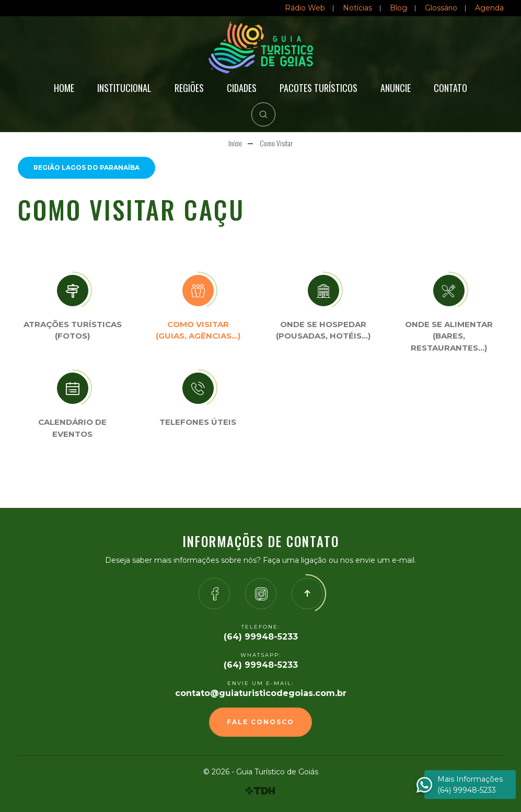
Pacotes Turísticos (319, 88)
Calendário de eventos (72, 428)
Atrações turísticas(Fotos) (73, 330)
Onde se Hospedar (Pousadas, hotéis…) (323, 330)
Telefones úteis (198, 422)
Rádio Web (305, 8)
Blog (398, 8)
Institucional (124, 88)
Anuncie (396, 88)
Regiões (189, 88)
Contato (450, 88)
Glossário (441, 8)
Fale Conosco (260, 722)
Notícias (357, 8)
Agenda (489, 8)
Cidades (242, 88)
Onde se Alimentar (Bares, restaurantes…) (449, 336)
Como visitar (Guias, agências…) (198, 330)
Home (64, 88)
